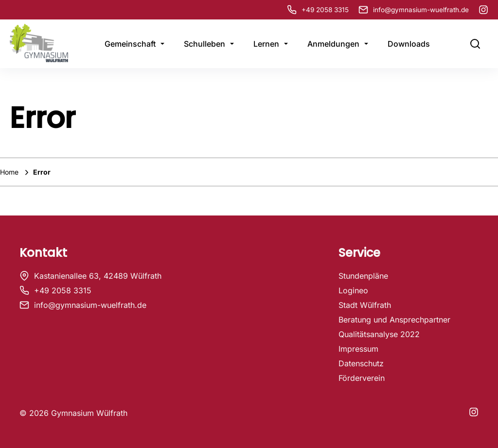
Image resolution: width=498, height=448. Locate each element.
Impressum (358, 349)
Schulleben (205, 44)
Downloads (409, 44)
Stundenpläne (363, 276)
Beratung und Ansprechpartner (394, 320)
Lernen (266, 44)
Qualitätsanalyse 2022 (379, 334)
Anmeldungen (333, 44)
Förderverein (362, 378)
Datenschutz (361, 363)
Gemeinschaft (130, 44)
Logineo (353, 290)
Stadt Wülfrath (365, 305)
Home (10, 172)
